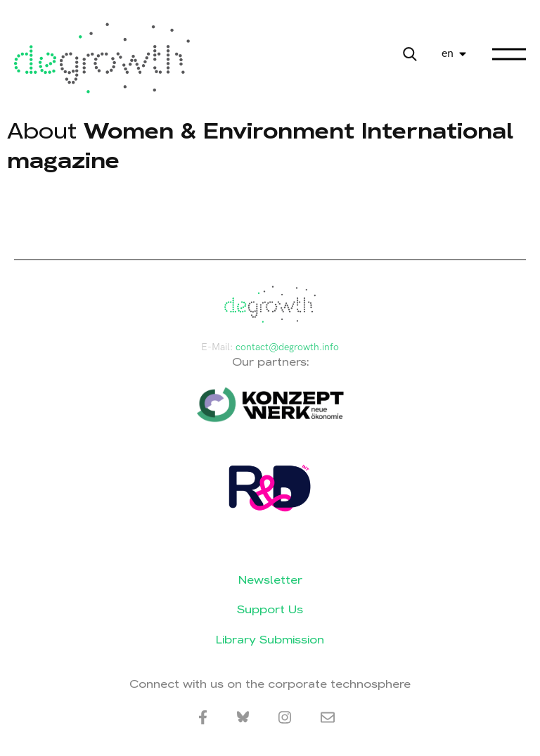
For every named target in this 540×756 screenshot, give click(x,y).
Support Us (270, 609)
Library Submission (270, 640)
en (448, 54)
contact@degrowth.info (287, 347)
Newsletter (270, 580)
